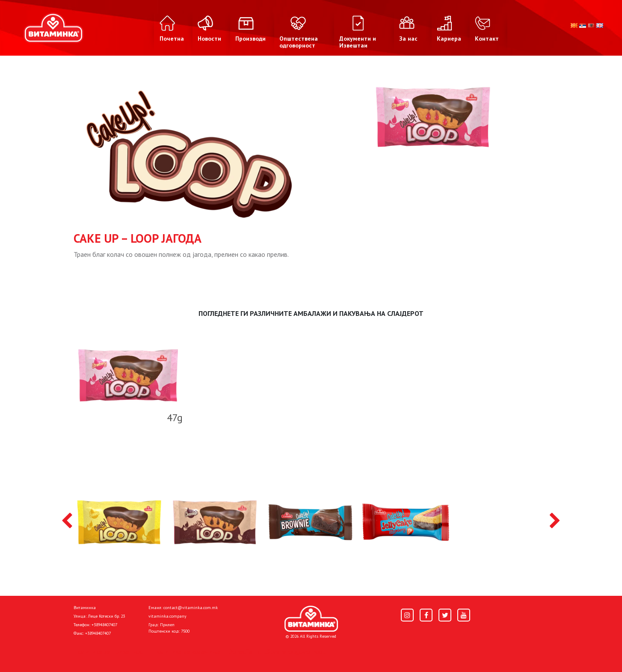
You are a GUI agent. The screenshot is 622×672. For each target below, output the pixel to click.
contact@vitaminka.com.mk (191, 608)
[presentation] (67, 521)
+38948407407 (104, 625)
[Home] (311, 619)
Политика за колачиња (187, 651)
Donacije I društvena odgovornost (277, 651)
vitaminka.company (167, 616)
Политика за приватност (110, 651)
